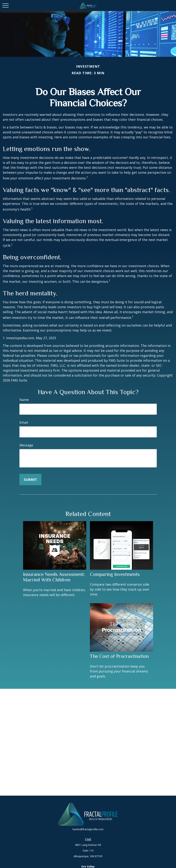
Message (26, 445)
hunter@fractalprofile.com (88, 829)
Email (24, 422)
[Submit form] (30, 480)
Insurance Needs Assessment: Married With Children (54, 577)
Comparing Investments (115, 574)
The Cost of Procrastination (119, 656)
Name (24, 400)
